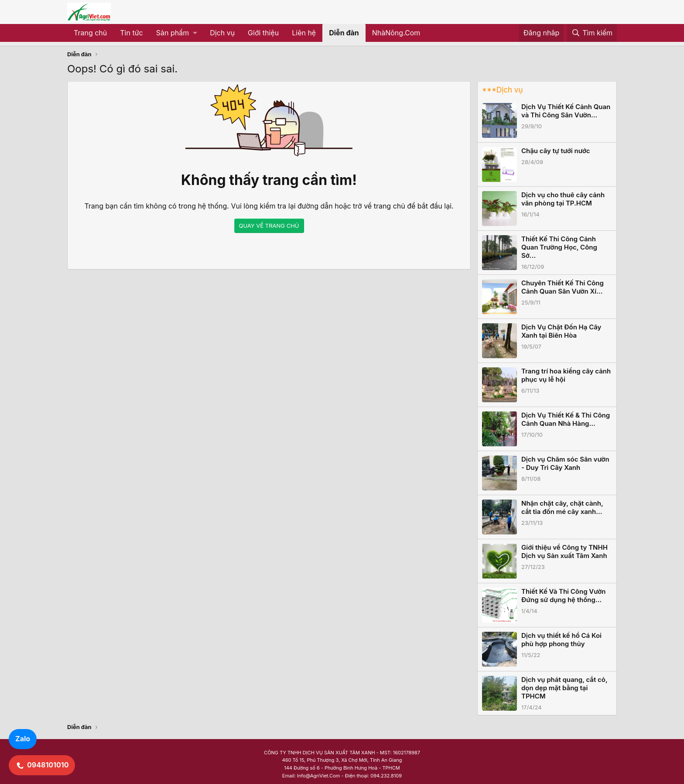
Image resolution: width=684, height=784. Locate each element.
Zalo (23, 739)
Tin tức (131, 33)
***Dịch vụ (502, 90)
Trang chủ (90, 33)
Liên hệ (304, 33)
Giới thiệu (263, 33)
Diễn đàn (344, 33)
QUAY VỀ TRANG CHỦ (269, 226)
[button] (176, 33)
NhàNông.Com (396, 33)
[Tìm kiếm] (592, 33)
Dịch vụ (222, 33)
